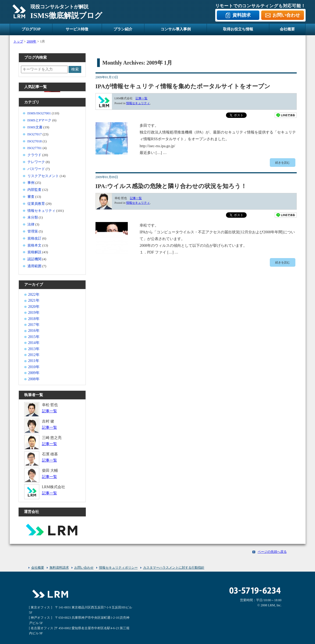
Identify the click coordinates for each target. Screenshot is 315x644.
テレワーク (36, 162)
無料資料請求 (59, 568)
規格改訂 (34, 238)
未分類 (33, 217)
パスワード (36, 169)
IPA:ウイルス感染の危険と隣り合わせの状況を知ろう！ (171, 186)
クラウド (34, 155)
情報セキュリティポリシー (118, 568)
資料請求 (242, 15)
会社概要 (287, 29)
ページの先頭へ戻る (272, 552)
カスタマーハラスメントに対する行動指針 (174, 568)
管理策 (33, 231)
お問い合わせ (286, 15)
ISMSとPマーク (40, 120)
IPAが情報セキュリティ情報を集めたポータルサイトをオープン (183, 86)
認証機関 (34, 259)
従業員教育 (36, 204)
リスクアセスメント (43, 176)
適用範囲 (34, 266)
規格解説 (34, 252)
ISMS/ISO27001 (39, 113)
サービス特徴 (77, 29)
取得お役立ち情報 (238, 29)
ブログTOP (31, 29)
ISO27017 (35, 134)
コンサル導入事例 (176, 29)
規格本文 (34, 245)
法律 (31, 224)
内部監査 (34, 190)
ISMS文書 (35, 127)
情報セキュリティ (138, 103)
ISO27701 (35, 148)
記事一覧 (141, 98)
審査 (31, 197)
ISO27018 (35, 141)
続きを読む (283, 163)
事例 (31, 183)
